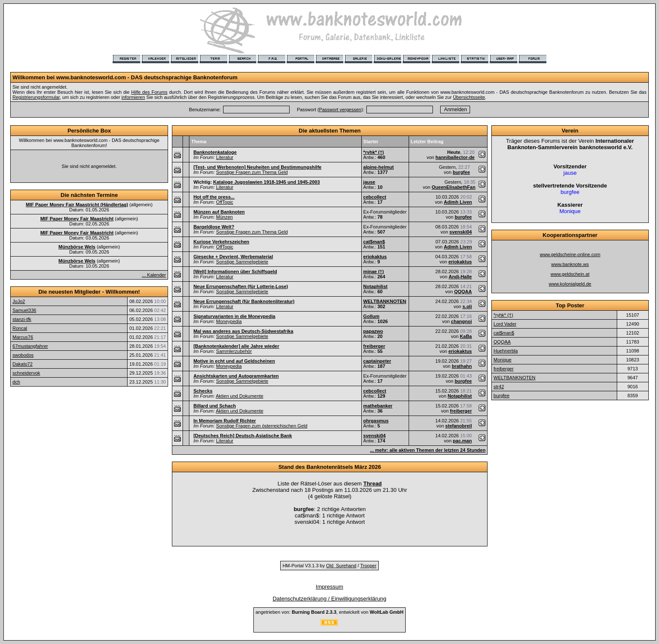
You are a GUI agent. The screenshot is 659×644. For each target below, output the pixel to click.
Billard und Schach (215, 406)
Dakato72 (22, 364)
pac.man (463, 441)
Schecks (203, 391)
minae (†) (374, 271)
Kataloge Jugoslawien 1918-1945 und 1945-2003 (267, 182)
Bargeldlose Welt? (214, 227)
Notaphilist (376, 286)
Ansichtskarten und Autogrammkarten (236, 376)
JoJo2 (19, 301)
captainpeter (377, 361)
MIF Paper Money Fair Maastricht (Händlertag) (77, 205)
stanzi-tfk (22, 319)
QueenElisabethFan (454, 187)
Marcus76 (23, 337)
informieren (133, 97)
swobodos (23, 355)
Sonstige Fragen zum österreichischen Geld (262, 426)
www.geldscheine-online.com (570, 254)
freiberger (374, 346)
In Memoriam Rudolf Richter (225, 421)
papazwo (373, 331)
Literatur (225, 157)
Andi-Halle (460, 277)
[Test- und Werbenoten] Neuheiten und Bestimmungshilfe (257, 167)
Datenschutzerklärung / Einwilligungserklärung (329, 599)
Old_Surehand (341, 566)
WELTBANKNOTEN (385, 301)
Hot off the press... (214, 197)
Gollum (372, 316)
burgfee (461, 172)
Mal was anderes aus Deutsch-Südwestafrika (243, 331)
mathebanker (378, 406)
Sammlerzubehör (234, 351)
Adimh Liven (458, 202)
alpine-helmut (379, 167)
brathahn (462, 366)
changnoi (461, 321)
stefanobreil (459, 426)
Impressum (329, 587)
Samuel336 (24, 310)
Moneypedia (229, 321)
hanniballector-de (455, 157)
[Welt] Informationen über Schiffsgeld (235, 271)
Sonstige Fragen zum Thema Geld (252, 172)
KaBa (466, 336)
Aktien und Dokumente (240, 396)
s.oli (467, 306)
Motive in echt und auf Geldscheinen (234, 361)
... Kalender (154, 275)
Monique (502, 360)
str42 (499, 387)
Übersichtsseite (469, 97)
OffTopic (225, 202)
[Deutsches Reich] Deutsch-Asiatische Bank (242, 436)
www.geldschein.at (570, 274)
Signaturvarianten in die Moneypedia (234, 316)
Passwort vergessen (340, 110)
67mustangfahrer (30, 346)
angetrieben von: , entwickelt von (329, 612)
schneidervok (26, 373)
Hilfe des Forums (150, 92)
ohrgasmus (376, 421)
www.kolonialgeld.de (570, 284)
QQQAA (463, 292)
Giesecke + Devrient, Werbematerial (233, 257)
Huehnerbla (506, 351)
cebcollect (375, 197)
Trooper (368, 566)
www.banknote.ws (570, 264)
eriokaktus (375, 257)
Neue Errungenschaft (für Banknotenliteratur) (244, 301)
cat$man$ (374, 242)
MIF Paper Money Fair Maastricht (77, 219)
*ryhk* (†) (374, 152)
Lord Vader (505, 324)
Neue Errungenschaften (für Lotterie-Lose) (241, 286)
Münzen (225, 217)
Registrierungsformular (36, 97)
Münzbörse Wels (77, 247)
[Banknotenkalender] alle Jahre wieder (236, 346)
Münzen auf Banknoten (219, 212)
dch (16, 382)
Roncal (20, 328)
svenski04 (461, 232)
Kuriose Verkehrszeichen (221, 242)
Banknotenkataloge (215, 152)
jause (369, 182)
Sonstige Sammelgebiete (242, 262)
